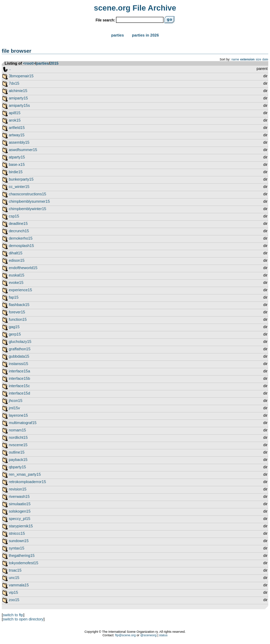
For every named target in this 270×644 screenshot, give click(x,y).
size (258, 59)
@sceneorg (148, 635)
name (235, 59)
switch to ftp (13, 615)
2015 (54, 63)
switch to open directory (23, 619)
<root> (29, 63)
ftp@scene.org (125, 635)
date (265, 59)
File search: (105, 20)
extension (247, 59)
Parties (117, 35)
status (163, 635)
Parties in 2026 (145, 35)
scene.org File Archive (135, 8)
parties (43, 63)
